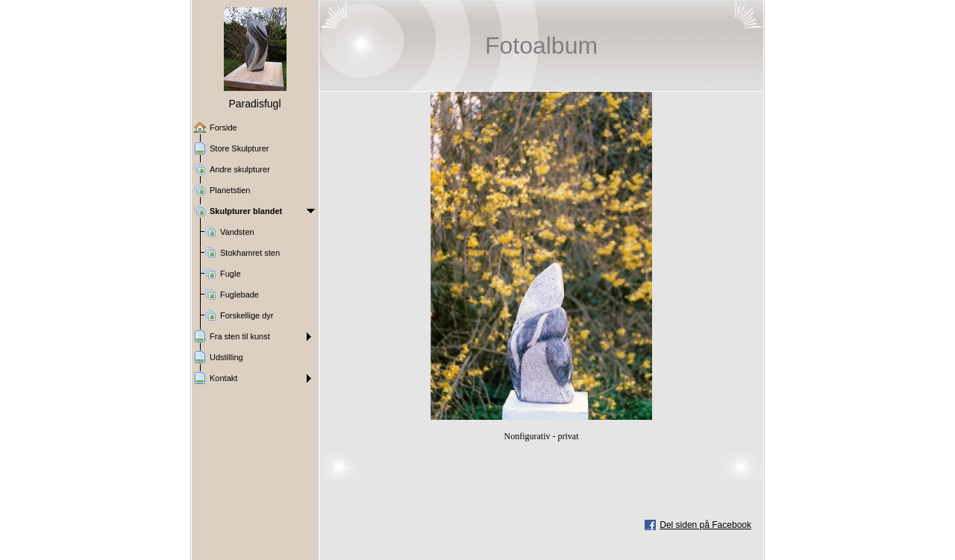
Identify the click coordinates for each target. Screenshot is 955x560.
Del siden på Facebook (705, 525)
